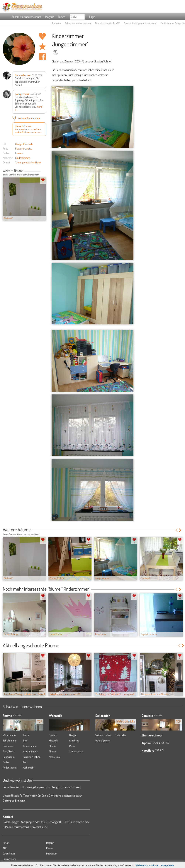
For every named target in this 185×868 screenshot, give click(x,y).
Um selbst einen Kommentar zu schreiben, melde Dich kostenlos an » (28, 129)
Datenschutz (9, 853)
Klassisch (28, 144)
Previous (42, 171)
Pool (25, 762)
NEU (20, 715)
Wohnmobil (29, 767)
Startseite (56, 23)
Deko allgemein (103, 740)
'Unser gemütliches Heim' (28, 162)
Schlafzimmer (10, 740)
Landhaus (74, 740)
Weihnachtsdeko (103, 735)
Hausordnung (9, 859)
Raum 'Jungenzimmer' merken (42, 47)
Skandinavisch (76, 751)
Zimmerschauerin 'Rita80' (107, 23)
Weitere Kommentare (26, 118)
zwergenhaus (22, 94)
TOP (15, 715)
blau (17, 148)
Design (19, 144)
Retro (72, 746)
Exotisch (53, 735)
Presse (49, 848)
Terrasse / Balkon (32, 757)
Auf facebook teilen (42, 57)
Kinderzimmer (23, 158)
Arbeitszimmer (30, 751)
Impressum (52, 853)
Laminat (19, 153)
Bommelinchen (23, 75)
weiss (29, 148)
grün (23, 148)
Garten (6, 762)
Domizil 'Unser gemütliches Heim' (140, 23)
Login (92, 17)
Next (45, 171)
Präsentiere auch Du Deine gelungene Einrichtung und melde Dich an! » (42, 787)
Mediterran (54, 757)
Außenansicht (10, 767)
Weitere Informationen (147, 865)
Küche (26, 735)
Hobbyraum (9, 757)
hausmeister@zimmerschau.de (31, 827)
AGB (5, 848)
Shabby (53, 751)
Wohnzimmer (10, 735)
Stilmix (52, 746)
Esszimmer (8, 746)
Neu (161, 715)
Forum (62, 17)
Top (156, 715)
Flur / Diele (8, 751)
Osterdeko (121, 735)
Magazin (50, 17)
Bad (25, 740)
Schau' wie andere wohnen (27, 17)
